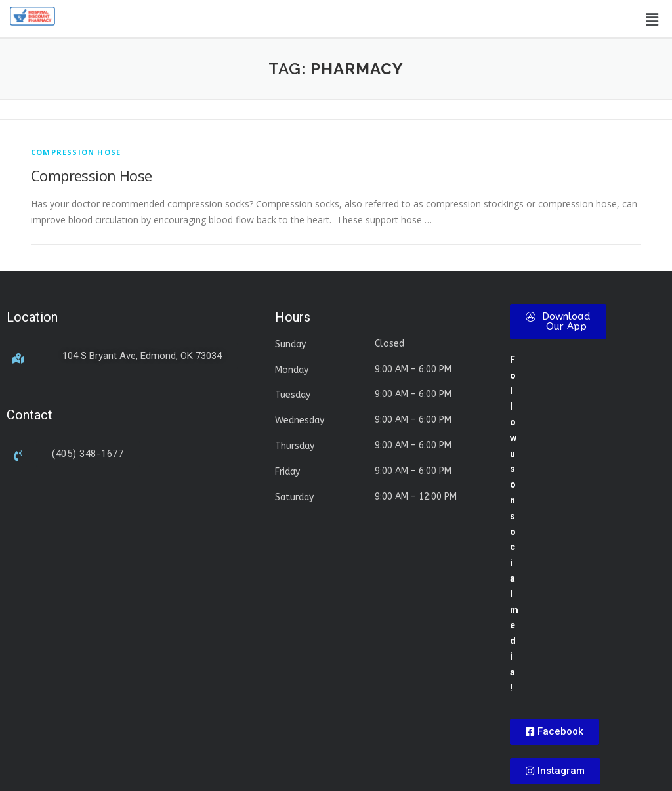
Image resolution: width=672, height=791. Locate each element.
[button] (652, 19)
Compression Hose (91, 175)
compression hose (76, 152)
